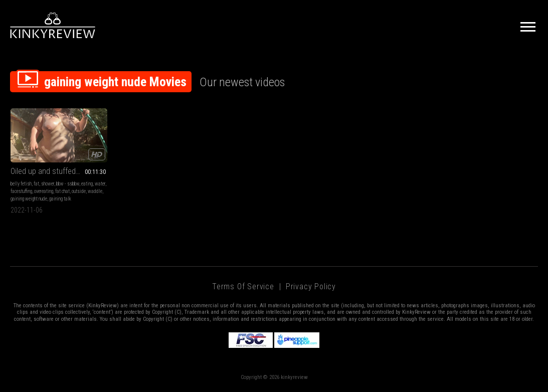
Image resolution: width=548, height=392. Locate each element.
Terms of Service (243, 286)
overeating (44, 191)
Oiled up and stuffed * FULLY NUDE (59, 171)
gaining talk (60, 199)
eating (87, 184)
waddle (95, 191)
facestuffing (21, 191)
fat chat (62, 191)
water (100, 184)
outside (79, 191)
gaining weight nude (29, 199)
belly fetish (21, 184)
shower (48, 184)
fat (36, 184)
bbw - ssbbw (68, 184)
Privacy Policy (311, 286)
